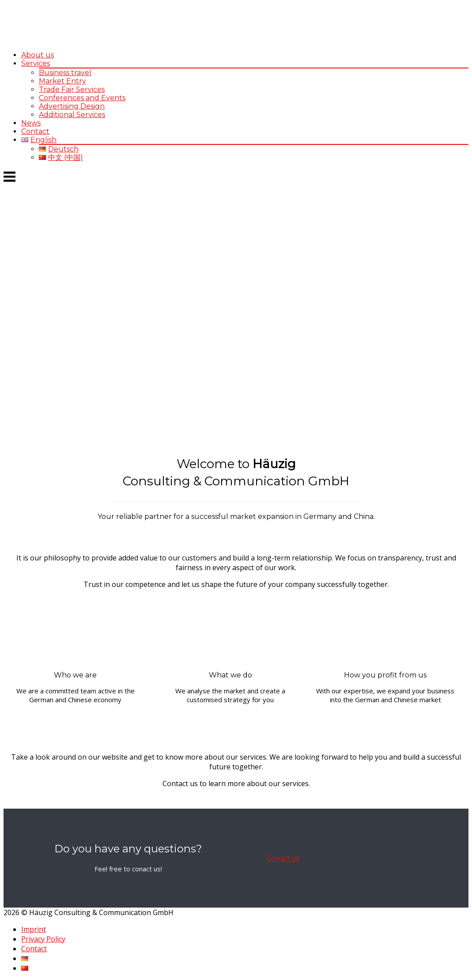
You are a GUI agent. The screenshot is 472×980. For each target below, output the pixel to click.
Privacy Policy (43, 939)
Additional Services (72, 115)
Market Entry (62, 81)
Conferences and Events (82, 98)
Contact (35, 131)
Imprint (34, 929)
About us (38, 55)
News (31, 123)
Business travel (65, 73)
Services (36, 63)
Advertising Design (72, 106)
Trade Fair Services (72, 89)
